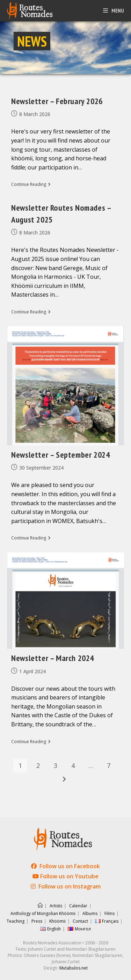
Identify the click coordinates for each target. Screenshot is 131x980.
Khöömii (57, 921)
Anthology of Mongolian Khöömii (43, 913)
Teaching (16, 921)
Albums (90, 913)
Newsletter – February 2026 (57, 101)
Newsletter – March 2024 (53, 658)
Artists (56, 906)
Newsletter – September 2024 (60, 455)
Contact (80, 921)
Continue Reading (31, 185)
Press (37, 921)
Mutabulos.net (74, 968)
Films (110, 913)
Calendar (78, 906)
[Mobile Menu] (114, 10)
